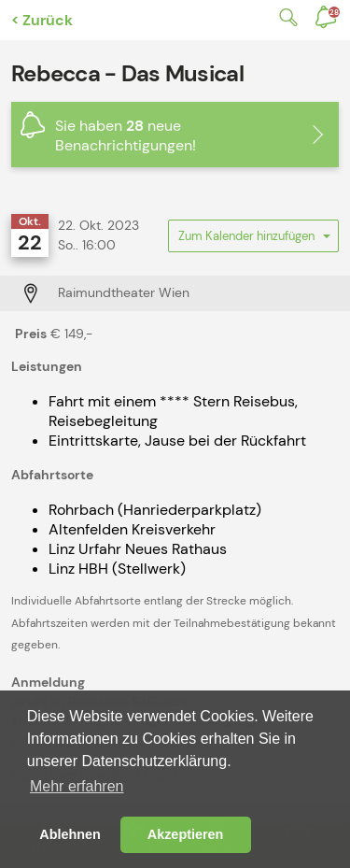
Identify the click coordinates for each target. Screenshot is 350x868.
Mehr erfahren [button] (77, 786)
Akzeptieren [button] (186, 834)
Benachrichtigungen (334, 12)
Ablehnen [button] (70, 834)
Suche (285, 17)
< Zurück (42, 20)
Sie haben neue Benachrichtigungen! (126, 135)
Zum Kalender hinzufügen (253, 240)
